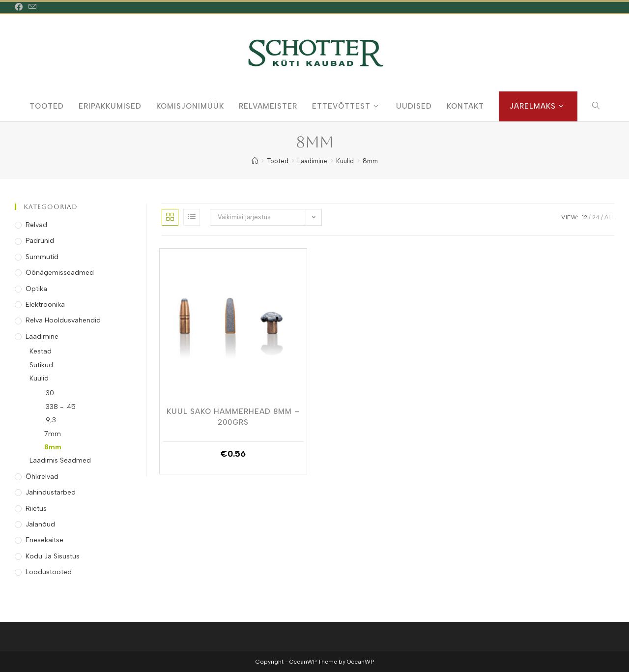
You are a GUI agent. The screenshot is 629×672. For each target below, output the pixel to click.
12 (585, 217)
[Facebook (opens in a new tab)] (20, 7)
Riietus (36, 509)
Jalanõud (40, 524)
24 (596, 217)
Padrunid (40, 241)
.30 (49, 393)
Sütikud (41, 365)
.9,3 (50, 420)
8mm (370, 161)
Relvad (36, 225)
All (609, 217)
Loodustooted (49, 572)
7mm (53, 434)
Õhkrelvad (42, 477)
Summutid (42, 257)
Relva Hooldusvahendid (63, 320)
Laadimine (42, 336)
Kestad (41, 351)
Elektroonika (45, 305)
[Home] (255, 161)
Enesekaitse (44, 540)
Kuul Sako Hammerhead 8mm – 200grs (233, 416)
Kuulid (39, 378)
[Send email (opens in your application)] (32, 7)
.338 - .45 (60, 407)
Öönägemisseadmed (60, 273)
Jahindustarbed (51, 492)
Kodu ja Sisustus (53, 556)
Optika (36, 289)
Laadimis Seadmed (60, 460)
